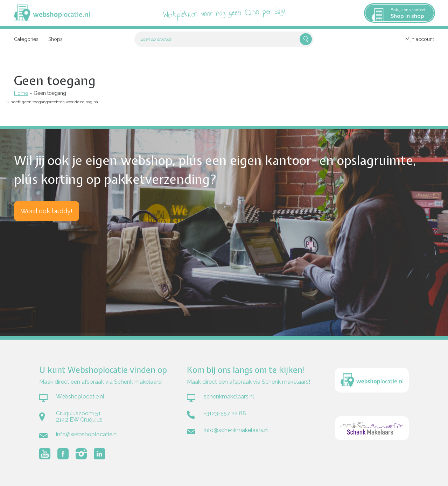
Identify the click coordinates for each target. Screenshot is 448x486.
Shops (55, 39)
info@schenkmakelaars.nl (236, 430)
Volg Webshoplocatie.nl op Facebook (63, 454)
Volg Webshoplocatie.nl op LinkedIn (99, 454)
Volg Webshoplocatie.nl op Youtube (45, 454)
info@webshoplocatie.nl (87, 434)
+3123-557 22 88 (225, 413)
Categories (26, 39)
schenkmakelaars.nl (229, 397)
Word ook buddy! (47, 211)
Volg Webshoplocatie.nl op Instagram (81, 454)
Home (21, 93)
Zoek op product (156, 39)
